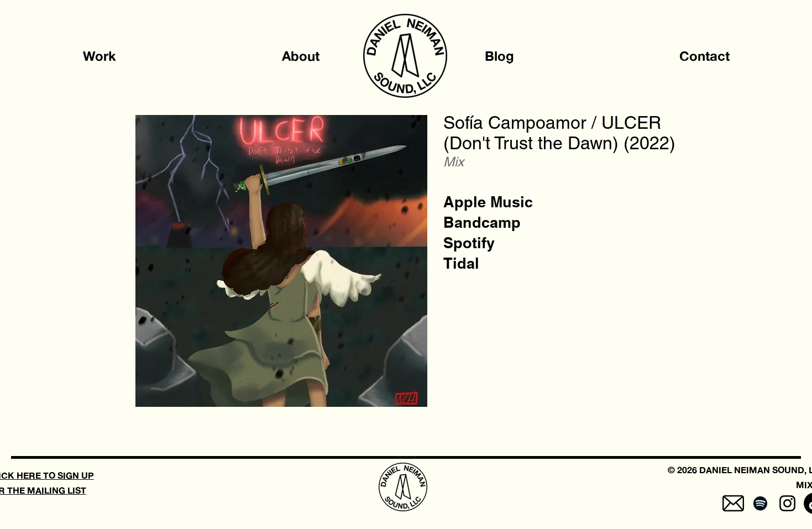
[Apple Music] (488, 202)
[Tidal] (461, 263)
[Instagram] (787, 503)
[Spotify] (469, 243)
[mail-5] (733, 503)
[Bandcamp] (482, 222)
